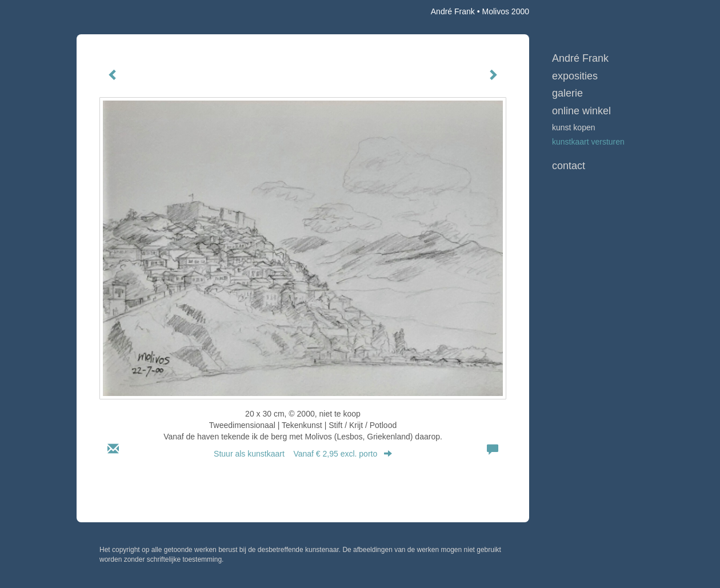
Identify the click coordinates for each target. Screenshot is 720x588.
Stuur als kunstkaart (303, 454)
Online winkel (581, 111)
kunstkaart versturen (588, 142)
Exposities (575, 76)
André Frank (453, 11)
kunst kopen (574, 127)
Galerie (567, 93)
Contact (569, 166)
